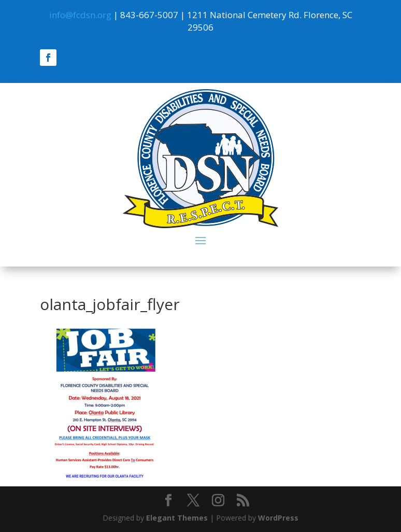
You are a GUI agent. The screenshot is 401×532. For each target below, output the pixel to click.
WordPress (278, 518)
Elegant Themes (177, 518)
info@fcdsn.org (80, 15)
